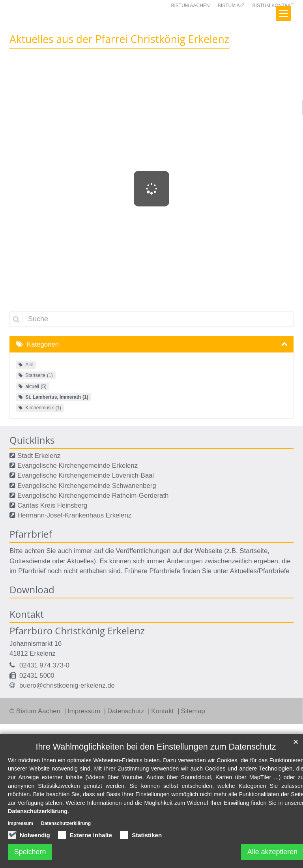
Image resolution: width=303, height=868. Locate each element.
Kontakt (163, 711)
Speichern (30, 852)
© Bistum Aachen (36, 711)
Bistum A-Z (231, 6)
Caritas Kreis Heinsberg (52, 505)
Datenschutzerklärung (38, 812)
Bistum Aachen (191, 6)
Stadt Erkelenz (39, 456)
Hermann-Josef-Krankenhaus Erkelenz (74, 515)
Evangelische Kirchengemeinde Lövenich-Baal (86, 475)
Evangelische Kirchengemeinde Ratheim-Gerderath (93, 496)
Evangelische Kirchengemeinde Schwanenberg (87, 486)
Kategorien (43, 344)
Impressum (85, 711)
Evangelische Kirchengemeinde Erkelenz (78, 466)
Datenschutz (127, 711)
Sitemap (193, 711)
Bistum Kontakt (273, 6)
